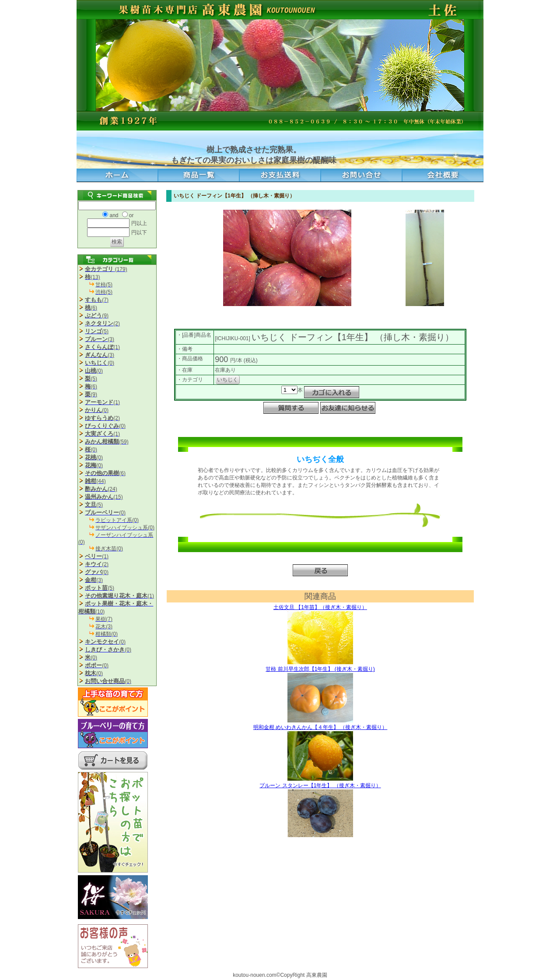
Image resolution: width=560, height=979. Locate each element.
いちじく (227, 380)
